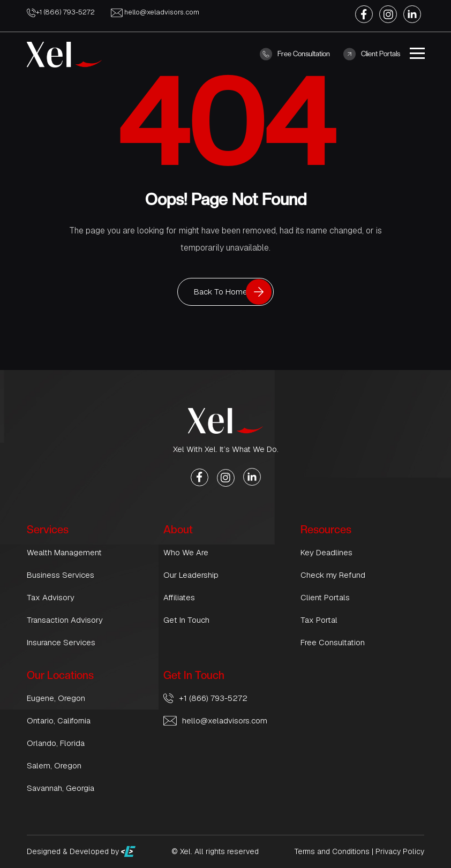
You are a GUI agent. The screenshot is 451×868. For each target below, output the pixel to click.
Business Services (61, 575)
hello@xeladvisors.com (155, 12)
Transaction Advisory (65, 620)
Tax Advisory (51, 597)
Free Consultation (295, 54)
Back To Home (221, 292)
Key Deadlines (326, 552)
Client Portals (372, 54)
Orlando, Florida (56, 743)
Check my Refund (333, 575)
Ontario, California (59, 720)
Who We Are (186, 552)
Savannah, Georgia (61, 788)
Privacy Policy (400, 851)
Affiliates (179, 597)
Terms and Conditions (332, 851)
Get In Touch (186, 620)
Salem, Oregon (54, 765)
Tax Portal (319, 620)
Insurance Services (61, 642)
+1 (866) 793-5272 (61, 12)
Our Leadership (191, 575)
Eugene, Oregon (56, 698)
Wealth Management (64, 552)
